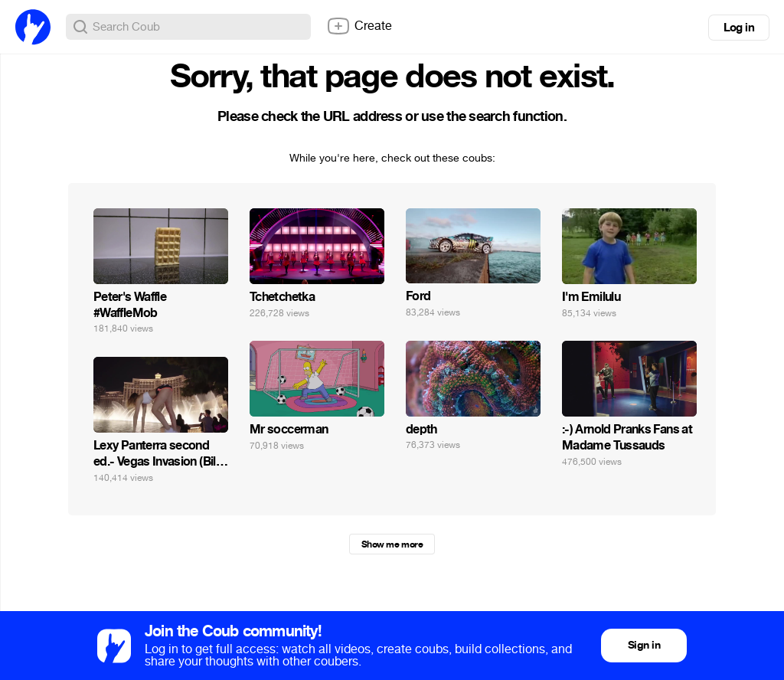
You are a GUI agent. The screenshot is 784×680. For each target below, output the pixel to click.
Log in (739, 28)
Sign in (644, 645)
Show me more (392, 544)
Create (359, 26)
